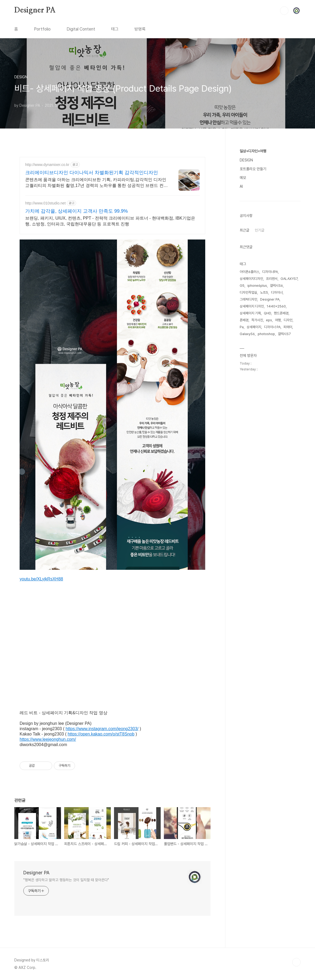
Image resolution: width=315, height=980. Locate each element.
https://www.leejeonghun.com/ (48, 739)
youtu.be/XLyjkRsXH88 (41, 579)
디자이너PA (270, 272)
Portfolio (42, 29)
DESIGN (246, 160)
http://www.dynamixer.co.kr (47, 165)
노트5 (264, 292)
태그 (115, 29)
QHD (267, 313)
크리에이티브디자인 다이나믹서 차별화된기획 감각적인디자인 (92, 173)
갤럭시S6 (276, 286)
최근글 (244, 230)
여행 (278, 320)
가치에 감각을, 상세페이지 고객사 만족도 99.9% (76, 211)
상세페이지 (254, 327)
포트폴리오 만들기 (253, 169)
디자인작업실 (248, 292)
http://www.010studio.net (45, 203)
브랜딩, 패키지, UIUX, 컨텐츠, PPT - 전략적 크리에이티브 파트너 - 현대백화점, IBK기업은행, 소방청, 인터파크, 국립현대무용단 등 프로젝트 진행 (110, 221)
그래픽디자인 (248, 299)
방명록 (140, 29)
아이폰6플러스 (250, 272)
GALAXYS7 (289, 279)
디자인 (288, 320)
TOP (296, 962)
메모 (243, 178)
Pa (242, 327)
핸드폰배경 (281, 313)
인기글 (260, 230)
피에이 (288, 327)
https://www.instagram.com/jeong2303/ (102, 729)
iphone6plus (257, 286)
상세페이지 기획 (250, 313)
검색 (284, 11)
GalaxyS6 (247, 334)
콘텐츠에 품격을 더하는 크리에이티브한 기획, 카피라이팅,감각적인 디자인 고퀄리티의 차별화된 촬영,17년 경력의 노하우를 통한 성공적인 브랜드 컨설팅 (97, 183)
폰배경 (244, 320)
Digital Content (81, 29)
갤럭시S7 (284, 334)
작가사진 (257, 320)
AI (241, 186)
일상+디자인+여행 (253, 151)
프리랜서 (272, 279)
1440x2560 (276, 306)
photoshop (266, 334)
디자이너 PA (272, 327)
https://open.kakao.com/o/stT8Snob (101, 734)
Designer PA (35, 10)
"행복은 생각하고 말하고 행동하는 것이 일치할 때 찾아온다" (66, 880)
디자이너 (277, 292)
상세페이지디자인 (251, 279)
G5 (242, 286)
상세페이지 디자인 (252, 306)
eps (269, 320)
